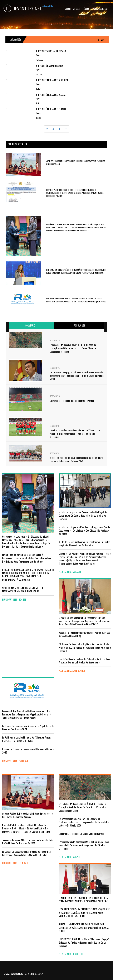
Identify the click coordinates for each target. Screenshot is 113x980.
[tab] (30, 326)
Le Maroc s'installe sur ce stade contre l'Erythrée (72, 401)
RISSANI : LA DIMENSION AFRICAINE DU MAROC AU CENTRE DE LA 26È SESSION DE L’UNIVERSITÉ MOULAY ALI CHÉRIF (84, 928)
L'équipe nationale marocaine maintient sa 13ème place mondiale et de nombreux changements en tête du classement (75, 434)
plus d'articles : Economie (15, 863)
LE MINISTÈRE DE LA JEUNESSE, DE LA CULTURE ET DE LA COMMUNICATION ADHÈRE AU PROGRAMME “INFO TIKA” (83, 900)
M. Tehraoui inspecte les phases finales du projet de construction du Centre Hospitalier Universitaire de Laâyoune (83, 516)
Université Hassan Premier (50, 66)
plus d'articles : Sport (70, 857)
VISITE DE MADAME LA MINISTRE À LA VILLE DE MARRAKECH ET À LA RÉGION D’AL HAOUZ (23, 590)
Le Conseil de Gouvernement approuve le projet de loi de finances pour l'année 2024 (28, 728)
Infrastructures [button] (101, 9)
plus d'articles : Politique (15, 761)
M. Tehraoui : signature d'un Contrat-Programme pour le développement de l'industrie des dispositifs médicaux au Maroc (84, 531)
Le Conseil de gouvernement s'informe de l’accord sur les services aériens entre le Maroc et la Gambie (27, 853)
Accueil (68, 9)
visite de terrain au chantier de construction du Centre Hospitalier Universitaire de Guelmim (84, 544)
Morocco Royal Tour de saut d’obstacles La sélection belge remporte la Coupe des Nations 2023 (76, 459)
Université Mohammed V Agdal (51, 95)
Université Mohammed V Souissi (52, 80)
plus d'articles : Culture (71, 954)
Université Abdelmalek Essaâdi (51, 51)
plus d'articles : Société (14, 600)
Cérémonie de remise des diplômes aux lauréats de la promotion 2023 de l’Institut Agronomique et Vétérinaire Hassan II (85, 648)
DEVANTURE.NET (23, 8)
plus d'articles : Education (72, 671)
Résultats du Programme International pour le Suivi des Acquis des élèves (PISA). (84, 634)
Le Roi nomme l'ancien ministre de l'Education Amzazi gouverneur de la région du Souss (27, 739)
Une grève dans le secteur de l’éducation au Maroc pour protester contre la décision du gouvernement (84, 661)
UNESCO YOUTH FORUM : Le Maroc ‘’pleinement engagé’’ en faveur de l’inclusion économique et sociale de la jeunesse (84, 943)
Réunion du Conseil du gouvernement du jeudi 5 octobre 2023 (28, 751)
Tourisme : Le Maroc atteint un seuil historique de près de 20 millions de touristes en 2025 (28, 842)
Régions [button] (87, 9)
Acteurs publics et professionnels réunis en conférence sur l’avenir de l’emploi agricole (27, 815)
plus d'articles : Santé (70, 572)
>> (66, 129)
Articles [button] (77, 9)
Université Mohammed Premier (51, 109)
